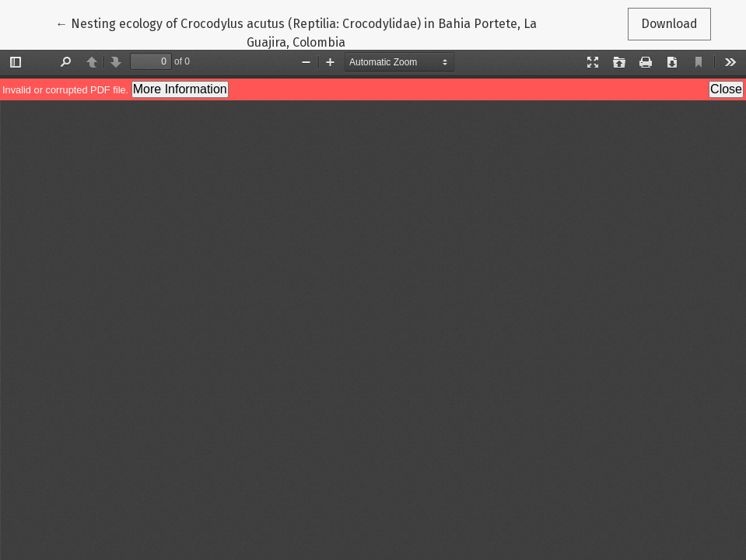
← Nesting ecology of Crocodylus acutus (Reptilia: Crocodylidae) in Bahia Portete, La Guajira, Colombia (296, 32)
